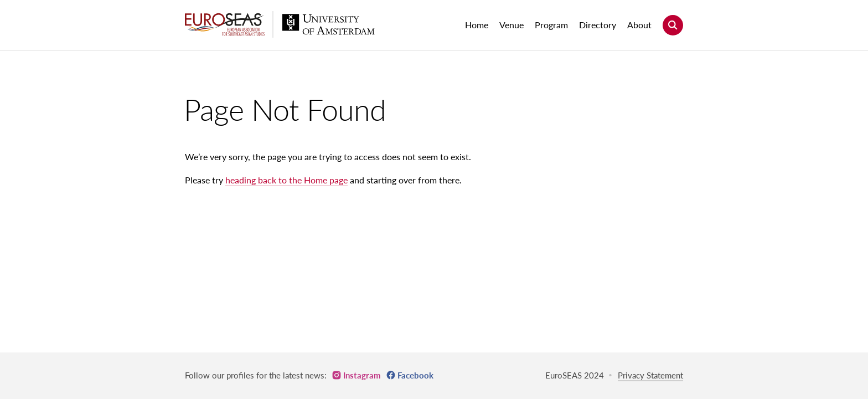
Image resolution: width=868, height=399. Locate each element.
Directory (598, 25)
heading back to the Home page (286, 180)
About (639, 25)
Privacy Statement (650, 375)
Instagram (362, 375)
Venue (512, 25)
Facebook (415, 375)
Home (477, 25)
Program (551, 25)
